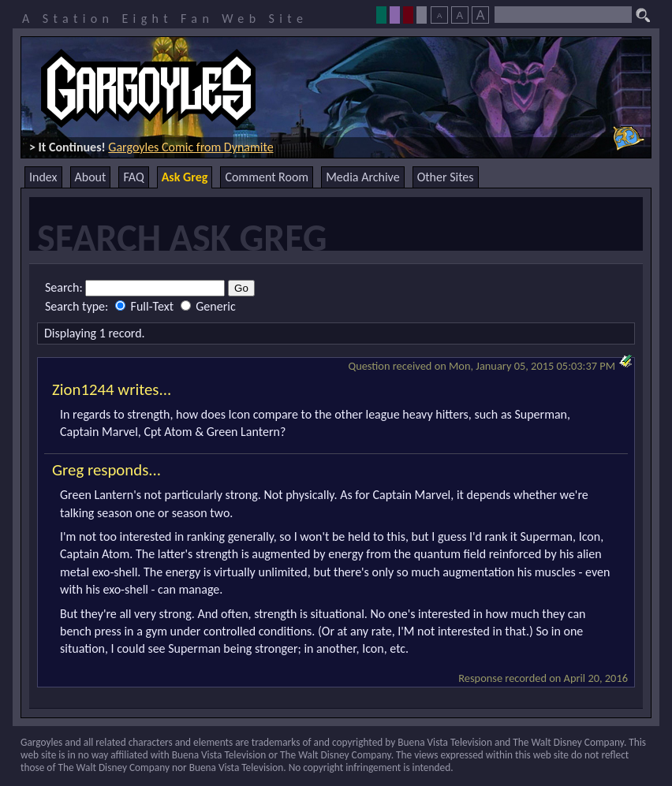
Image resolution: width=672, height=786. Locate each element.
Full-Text (146, 306)
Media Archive (362, 177)
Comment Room (267, 177)
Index (43, 177)
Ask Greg (185, 177)
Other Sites (446, 177)
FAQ (133, 177)
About (91, 177)
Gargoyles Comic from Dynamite (190, 147)
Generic (208, 306)
